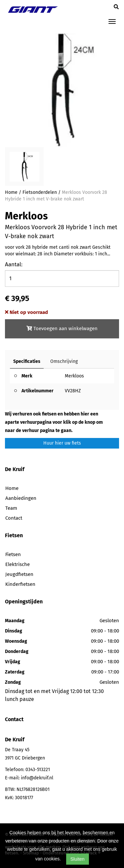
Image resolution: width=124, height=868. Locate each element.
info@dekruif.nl (37, 778)
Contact (14, 518)
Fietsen (13, 554)
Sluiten (78, 859)
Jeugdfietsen (19, 574)
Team (11, 508)
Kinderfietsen (20, 584)
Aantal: (14, 264)
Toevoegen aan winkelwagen (62, 328)
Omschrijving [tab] (64, 361)
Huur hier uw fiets (62, 443)
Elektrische (18, 564)
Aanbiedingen (21, 498)
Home (11, 192)
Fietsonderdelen (40, 192)
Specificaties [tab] (27, 361)
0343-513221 (38, 770)
